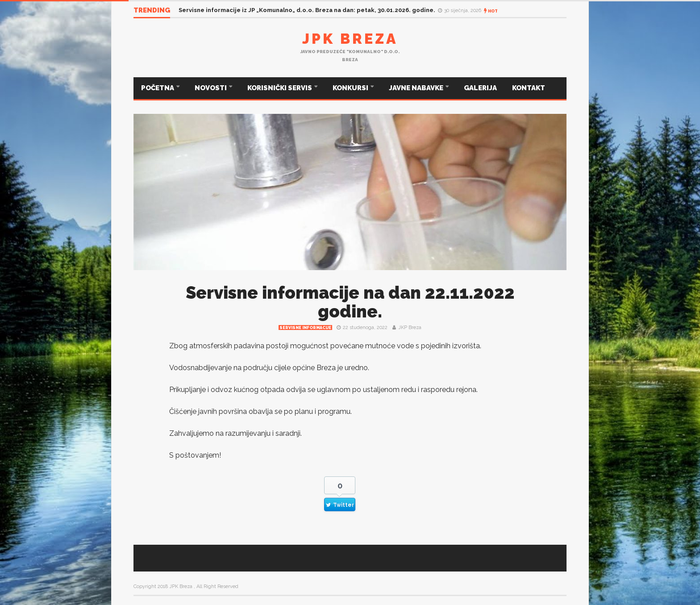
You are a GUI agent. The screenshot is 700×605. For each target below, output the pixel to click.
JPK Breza (350, 39)
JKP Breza (410, 328)
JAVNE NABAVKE (417, 88)
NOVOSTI (211, 88)
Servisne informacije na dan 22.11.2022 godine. (350, 302)
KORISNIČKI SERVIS (280, 88)
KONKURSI (351, 88)
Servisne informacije (305, 328)
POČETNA (158, 88)
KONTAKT (529, 88)
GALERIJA (480, 88)
